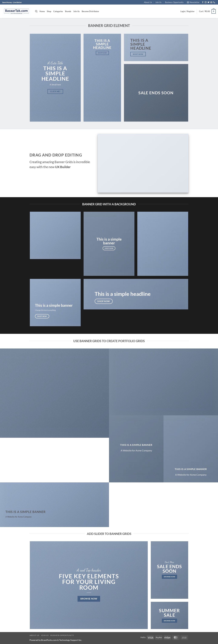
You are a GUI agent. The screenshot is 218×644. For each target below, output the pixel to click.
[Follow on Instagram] (206, 2)
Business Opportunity (174, 2)
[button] (193, 2)
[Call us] (214, 2)
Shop (49, 11)
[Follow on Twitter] (208, 2)
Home (42, 11)
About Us (148, 2)
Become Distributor (90, 11)
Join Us (158, 2)
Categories (58, 11)
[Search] (36, 11)
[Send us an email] (211, 2)
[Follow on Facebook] (203, 2)
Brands (68, 11)
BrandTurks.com (49, 640)
